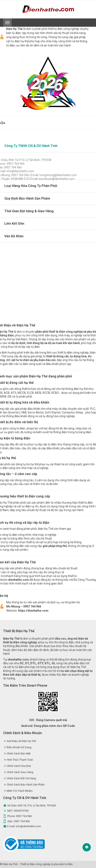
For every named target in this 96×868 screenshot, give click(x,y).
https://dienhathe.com (33, 611)
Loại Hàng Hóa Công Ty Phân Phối (31, 186)
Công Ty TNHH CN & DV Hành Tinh (31, 146)
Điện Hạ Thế (10, 864)
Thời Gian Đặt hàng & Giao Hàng (29, 211)
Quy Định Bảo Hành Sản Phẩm (27, 198)
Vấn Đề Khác (14, 236)
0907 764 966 (24, 816)
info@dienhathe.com (28, 826)
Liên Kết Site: (15, 224)
